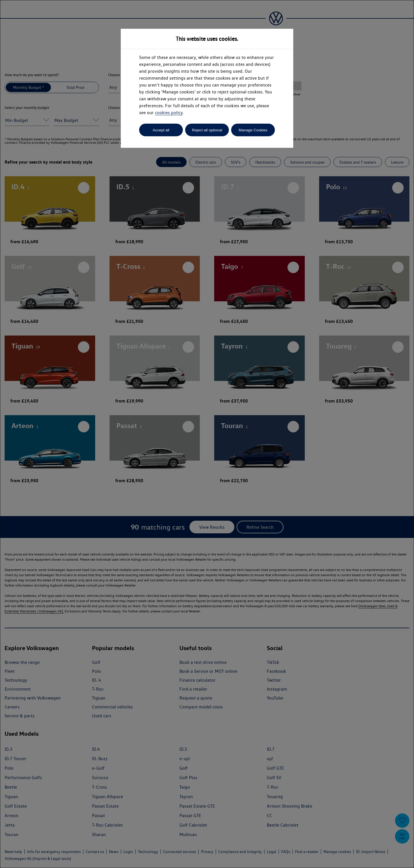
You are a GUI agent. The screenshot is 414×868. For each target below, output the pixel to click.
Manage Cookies (253, 130)
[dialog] (207, 434)
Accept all (161, 130)
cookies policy (169, 113)
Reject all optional (207, 130)
